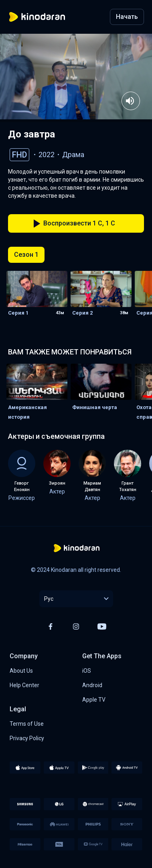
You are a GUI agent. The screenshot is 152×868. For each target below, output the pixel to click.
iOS (87, 671)
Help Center (24, 685)
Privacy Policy (27, 738)
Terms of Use (27, 724)
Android (92, 685)
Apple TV (94, 700)
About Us (21, 671)
